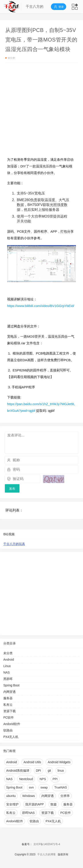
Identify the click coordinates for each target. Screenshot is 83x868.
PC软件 (9, 717)
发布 (12, 489)
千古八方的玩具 (14, 544)
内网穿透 (10, 692)
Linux (7, 666)
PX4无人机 (11, 737)
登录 (59, 7)
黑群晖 (8, 679)
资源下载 (10, 711)
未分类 (10, 58)
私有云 (8, 705)
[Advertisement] (41, 111)
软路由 (8, 730)
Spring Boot (11, 685)
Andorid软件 (12, 724)
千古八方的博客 (46, 854)
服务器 (8, 698)
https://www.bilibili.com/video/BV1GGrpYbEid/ (41, 306)
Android (9, 660)
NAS (7, 672)
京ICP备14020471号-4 (47, 844)
